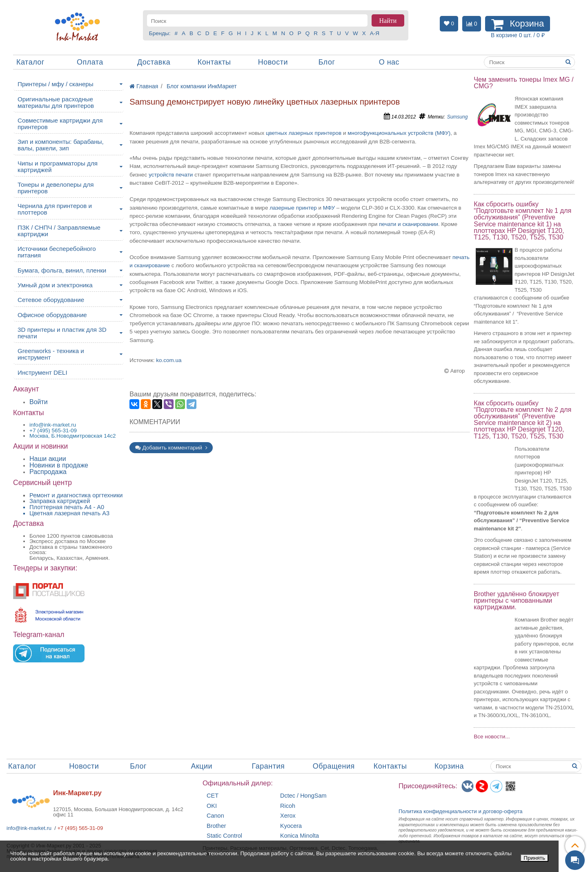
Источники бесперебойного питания (57, 252)
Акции (202, 766)
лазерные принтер (293, 208)
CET (213, 796)
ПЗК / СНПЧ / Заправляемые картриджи (59, 231)
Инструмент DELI (42, 372)
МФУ (329, 208)
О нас (389, 62)
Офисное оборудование (52, 315)
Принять (534, 858)
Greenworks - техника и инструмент (51, 354)
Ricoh (288, 806)
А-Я (375, 33)
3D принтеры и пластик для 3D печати (62, 333)
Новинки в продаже (59, 465)
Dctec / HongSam (303, 796)
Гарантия (268, 766)
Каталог (30, 62)
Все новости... (492, 737)
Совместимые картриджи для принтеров (60, 124)
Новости (273, 62)
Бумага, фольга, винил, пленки (62, 270)
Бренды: (160, 33)
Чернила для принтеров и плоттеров (55, 209)
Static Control (224, 836)
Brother (216, 826)
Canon (215, 816)
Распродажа (48, 472)
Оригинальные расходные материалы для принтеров (56, 102)
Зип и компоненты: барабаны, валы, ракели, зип (61, 145)
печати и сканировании (409, 224)
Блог (327, 62)
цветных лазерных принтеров (304, 133)
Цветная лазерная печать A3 (69, 513)
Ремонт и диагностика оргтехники (76, 495)
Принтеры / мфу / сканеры (56, 84)
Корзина (449, 766)
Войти (39, 402)
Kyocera (291, 826)
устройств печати (171, 175)
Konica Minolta (300, 836)
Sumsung (458, 117)
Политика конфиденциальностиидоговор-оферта (461, 811)
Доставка (154, 62)
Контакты (214, 62)
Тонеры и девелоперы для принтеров (56, 188)
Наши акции (48, 459)
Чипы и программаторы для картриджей (58, 167)
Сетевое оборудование (51, 300)
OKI (212, 806)
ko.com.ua (169, 360)
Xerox (288, 816)
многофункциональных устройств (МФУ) (399, 133)
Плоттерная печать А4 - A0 (67, 507)
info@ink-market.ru (29, 828)
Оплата (90, 62)
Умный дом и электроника (55, 285)
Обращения (334, 766)
